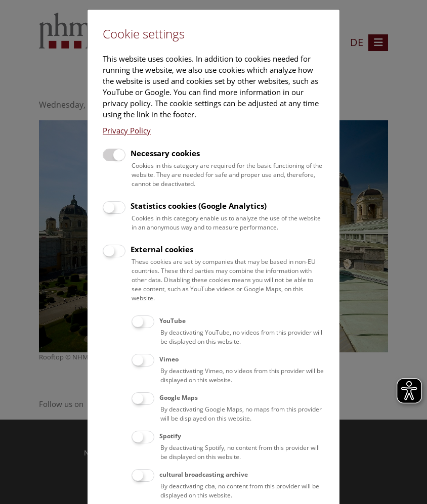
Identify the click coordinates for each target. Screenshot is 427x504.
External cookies (162, 249)
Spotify (170, 436)
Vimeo (169, 359)
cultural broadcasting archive (204, 474)
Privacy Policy (127, 130)
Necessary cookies (165, 153)
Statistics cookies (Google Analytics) (199, 206)
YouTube (173, 321)
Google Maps (179, 398)
